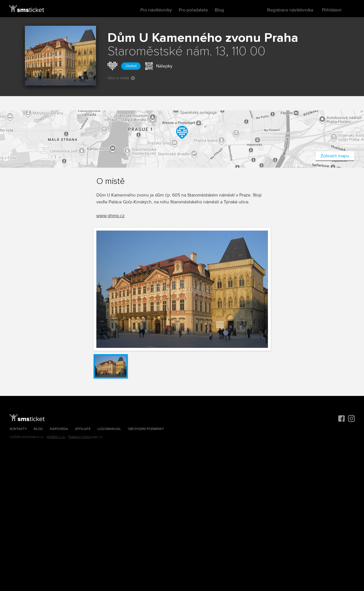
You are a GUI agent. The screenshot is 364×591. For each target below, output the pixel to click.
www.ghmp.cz (111, 216)
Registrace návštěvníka (290, 10)
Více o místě (121, 78)
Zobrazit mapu (335, 156)
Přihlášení (332, 10)
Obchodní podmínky (146, 429)
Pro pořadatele (193, 10)
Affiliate (83, 429)
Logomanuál (109, 429)
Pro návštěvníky (156, 10)
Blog (219, 10)
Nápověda (59, 429)
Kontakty (18, 429)
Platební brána (79, 437)
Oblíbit (131, 66)
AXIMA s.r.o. (56, 437)
